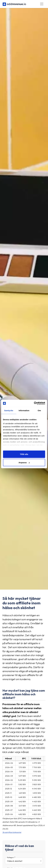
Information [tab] (24, 410)
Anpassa (24, 463)
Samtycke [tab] (9, 410)
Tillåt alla (24, 454)
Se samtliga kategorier (12, 832)
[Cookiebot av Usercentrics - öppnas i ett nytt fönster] (34, 403)
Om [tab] (39, 410)
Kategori (10, 857)
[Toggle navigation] (42, 4)
